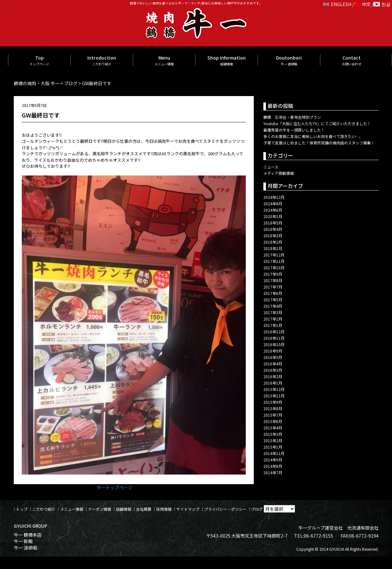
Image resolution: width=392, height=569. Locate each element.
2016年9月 (273, 351)
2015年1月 (273, 447)
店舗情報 (124, 509)
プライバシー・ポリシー (225, 509)
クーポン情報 (100, 509)
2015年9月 (273, 402)
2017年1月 (273, 325)
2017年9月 (273, 274)
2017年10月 (274, 268)
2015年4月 (273, 428)
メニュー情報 (72, 509)
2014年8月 (273, 466)
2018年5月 (273, 223)
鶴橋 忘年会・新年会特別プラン (292, 117)
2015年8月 (273, 408)
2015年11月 (274, 396)
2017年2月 (273, 319)
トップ (22, 509)
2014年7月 (273, 472)
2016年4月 (273, 364)
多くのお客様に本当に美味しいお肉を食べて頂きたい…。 (313, 136)
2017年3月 (273, 312)
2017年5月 (273, 300)
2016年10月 (274, 344)
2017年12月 (274, 255)
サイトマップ (188, 509)
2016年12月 (274, 332)
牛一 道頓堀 (25, 548)
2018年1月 (273, 248)
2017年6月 (273, 293)
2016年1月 (273, 383)
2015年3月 (273, 434)
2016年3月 (273, 370)
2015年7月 (273, 415)
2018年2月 (273, 242)
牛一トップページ (115, 487)
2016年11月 (274, 338)
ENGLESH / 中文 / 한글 (357, 4)
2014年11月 (274, 453)
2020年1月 (273, 216)
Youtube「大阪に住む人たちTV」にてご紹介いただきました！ (317, 123)
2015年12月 (274, 389)
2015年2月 (273, 440)
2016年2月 (273, 376)
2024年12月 (274, 197)
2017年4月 (273, 306)
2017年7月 (273, 287)
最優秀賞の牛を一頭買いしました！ (294, 130)
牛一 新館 (23, 541)
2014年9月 (273, 460)
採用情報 (164, 509)
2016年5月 (273, 357)
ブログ (257, 509)
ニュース (271, 167)
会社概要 (144, 509)
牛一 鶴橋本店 (28, 535)
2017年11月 (274, 261)
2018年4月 (273, 229)
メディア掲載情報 (279, 173)
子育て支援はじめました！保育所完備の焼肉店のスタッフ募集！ (319, 143)
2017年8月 (273, 280)
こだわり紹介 (44, 509)
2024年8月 (273, 203)
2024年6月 (273, 210)
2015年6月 (273, 421)
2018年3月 (273, 236)
